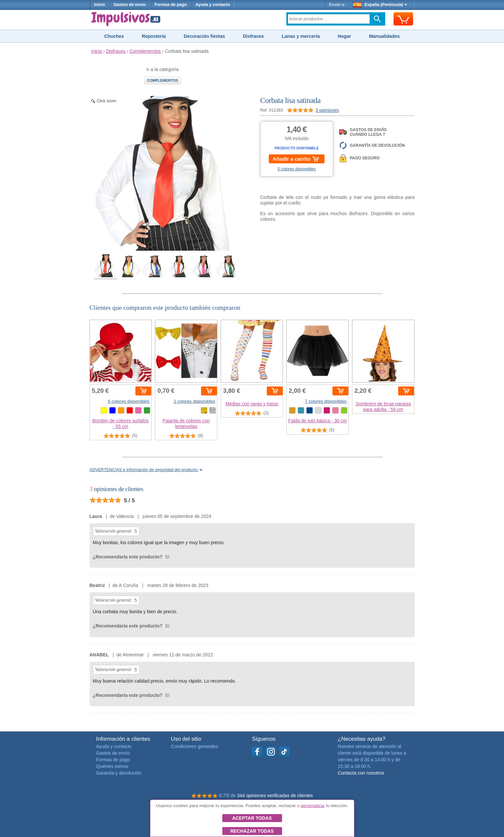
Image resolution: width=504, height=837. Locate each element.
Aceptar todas (252, 818)
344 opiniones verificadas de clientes (275, 795)
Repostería (154, 36)
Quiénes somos (112, 766)
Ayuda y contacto (213, 5)
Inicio (100, 5)
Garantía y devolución (119, 773)
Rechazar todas (252, 831)
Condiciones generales (194, 746)
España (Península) (380, 5)
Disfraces (253, 36)
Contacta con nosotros (361, 773)
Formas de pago (171, 5)
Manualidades (384, 36)
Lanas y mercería (301, 36)
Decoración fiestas (205, 36)
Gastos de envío (130, 5)
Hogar (344, 36)
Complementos (163, 80)
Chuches (114, 36)
